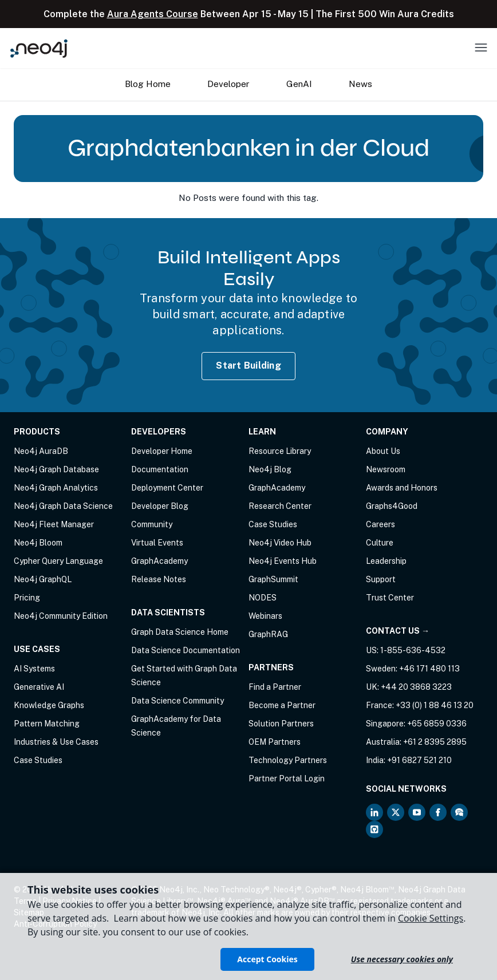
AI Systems (34, 669)
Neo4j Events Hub (283, 561)
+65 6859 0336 (437, 724)
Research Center (280, 506)
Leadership (386, 561)
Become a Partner (282, 705)
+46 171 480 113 (429, 669)
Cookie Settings (431, 918)
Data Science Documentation (186, 650)
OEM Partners (275, 742)
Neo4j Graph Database (56, 469)
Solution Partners (281, 724)
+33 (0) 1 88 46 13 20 (435, 705)
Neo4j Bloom (38, 543)
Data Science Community (178, 701)
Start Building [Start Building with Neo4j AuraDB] (249, 365)
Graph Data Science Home (180, 632)
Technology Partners (288, 760)
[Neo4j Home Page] (39, 48)
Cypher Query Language (58, 561)
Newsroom (386, 469)
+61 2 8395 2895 (435, 742)
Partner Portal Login (287, 779)
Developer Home (162, 451)
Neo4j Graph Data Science (63, 506)
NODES (263, 598)
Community (152, 524)
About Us (383, 451)
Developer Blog (160, 506)
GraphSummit (273, 579)
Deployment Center (167, 488)
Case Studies (38, 760)
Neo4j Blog (270, 469)
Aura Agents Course (153, 14)
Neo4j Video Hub (280, 543)
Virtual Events (157, 543)
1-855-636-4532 (413, 650)
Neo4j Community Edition (61, 616)
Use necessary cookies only (402, 959)
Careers (380, 524)
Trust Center (390, 598)
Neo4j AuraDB (41, 451)
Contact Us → (398, 631)
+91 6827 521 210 (419, 760)
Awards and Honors (402, 488)
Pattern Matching (47, 724)
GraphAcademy (159, 561)
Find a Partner (275, 687)
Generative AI (39, 687)
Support (381, 579)
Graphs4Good (392, 506)
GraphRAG (268, 634)
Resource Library (280, 451)
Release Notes (159, 579)
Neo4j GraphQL (43, 579)
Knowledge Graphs (49, 705)
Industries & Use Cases (56, 742)
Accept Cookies (267, 959)
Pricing (27, 598)
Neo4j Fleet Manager (54, 524)
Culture (380, 543)
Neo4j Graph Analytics (56, 488)
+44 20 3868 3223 (416, 687)
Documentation (160, 469)
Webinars (265, 616)
